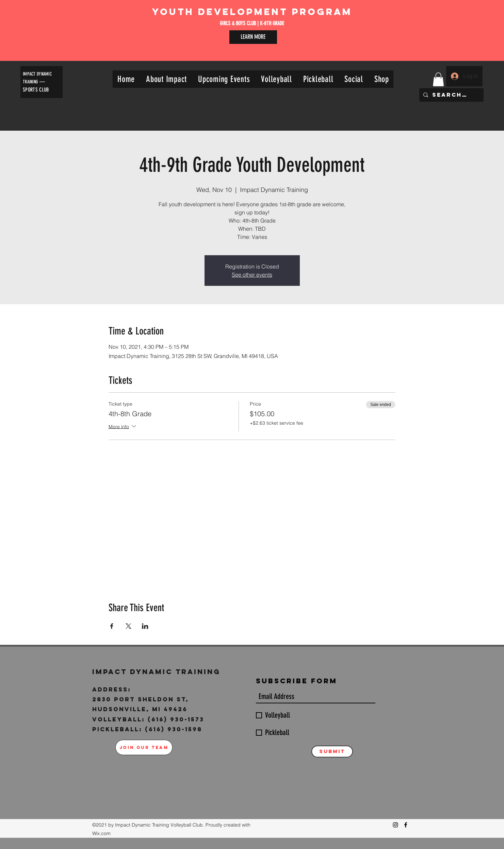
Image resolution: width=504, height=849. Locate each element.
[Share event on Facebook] (112, 626)
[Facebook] (406, 825)
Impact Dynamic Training (158, 672)
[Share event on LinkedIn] (145, 626)
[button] (167, 79)
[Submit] (332, 752)
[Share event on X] (128, 626)
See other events (252, 275)
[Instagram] (395, 825)
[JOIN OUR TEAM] (144, 747)
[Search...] (451, 95)
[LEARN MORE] (253, 37)
